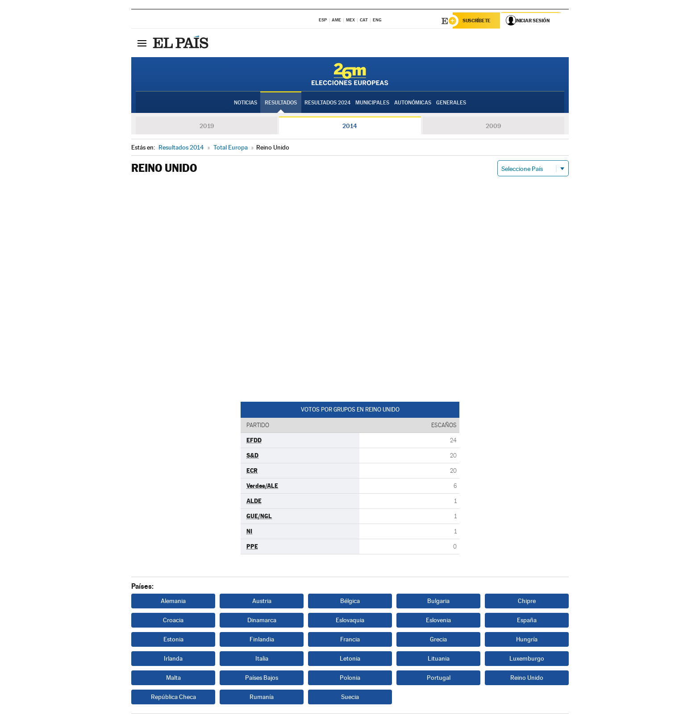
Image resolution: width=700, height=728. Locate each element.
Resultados (281, 103)
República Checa (173, 698)
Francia (350, 640)
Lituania (439, 659)
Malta (173, 678)
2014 (350, 127)
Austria (262, 602)
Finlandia (262, 640)
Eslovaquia (350, 621)
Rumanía (262, 698)
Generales (451, 103)
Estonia (173, 640)
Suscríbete (478, 21)
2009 (493, 127)
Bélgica (350, 602)
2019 (207, 127)
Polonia (350, 678)
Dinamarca (262, 621)
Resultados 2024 (327, 103)
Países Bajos (262, 678)
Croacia (173, 621)
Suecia (350, 698)
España (527, 621)
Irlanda (173, 659)
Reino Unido (527, 678)
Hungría (527, 640)
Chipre (527, 602)
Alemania (173, 602)
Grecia (438, 640)
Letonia (350, 659)
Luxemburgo (527, 659)
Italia (262, 659)
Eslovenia (438, 621)
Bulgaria (438, 602)
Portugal (439, 678)
